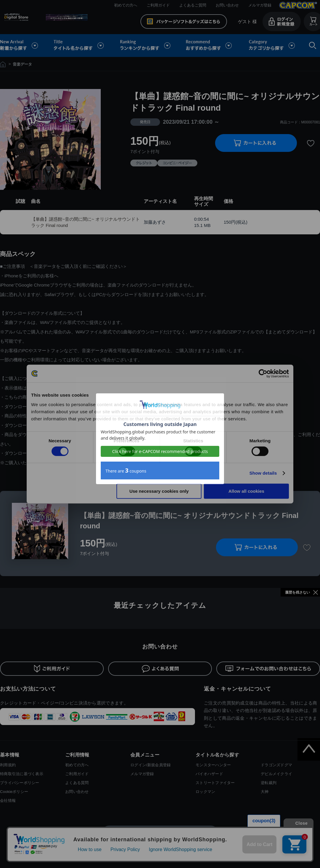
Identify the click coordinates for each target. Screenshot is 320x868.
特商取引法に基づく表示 (22, 774)
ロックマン (205, 792)
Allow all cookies (246, 491)
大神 (265, 792)
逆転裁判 (269, 783)
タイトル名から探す (79, 46)
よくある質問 (77, 783)
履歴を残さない (297, 592)
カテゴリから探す (272, 46)
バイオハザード (209, 774)
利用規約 (8, 765)
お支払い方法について (28, 689)
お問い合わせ (227, 5)
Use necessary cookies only (159, 491)
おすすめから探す (210, 46)
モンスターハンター (213, 765)
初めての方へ (126, 5)
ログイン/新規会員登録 (151, 765)
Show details (263, 473)
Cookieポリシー (14, 792)
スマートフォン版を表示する (160, 834)
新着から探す (23, 46)
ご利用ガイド (158, 5)
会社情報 (8, 801)
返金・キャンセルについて (237, 689)
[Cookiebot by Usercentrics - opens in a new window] (263, 373)
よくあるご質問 (193, 5)
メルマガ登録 (260, 5)
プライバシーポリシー (20, 783)
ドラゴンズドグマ (276, 765)
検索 (311, 46)
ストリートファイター (215, 783)
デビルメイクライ (276, 774)
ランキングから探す (146, 46)
